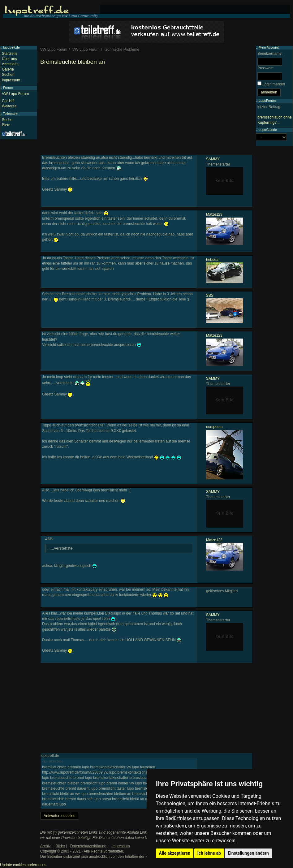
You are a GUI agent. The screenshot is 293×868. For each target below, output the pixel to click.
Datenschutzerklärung (88, 846)
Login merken (274, 84)
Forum (8, 88)
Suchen (8, 75)
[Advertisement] (146, 111)
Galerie (8, 69)
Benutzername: (270, 54)
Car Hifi (8, 101)
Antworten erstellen (60, 816)
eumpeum (214, 427)
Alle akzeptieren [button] (175, 853)
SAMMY (213, 159)
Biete (6, 125)
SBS (210, 296)
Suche (7, 120)
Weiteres (9, 106)
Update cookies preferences (23, 865)
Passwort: (266, 68)
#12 (44, 762)
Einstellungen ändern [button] (248, 853)
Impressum (11, 80)
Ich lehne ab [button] (209, 853)
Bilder (60, 846)
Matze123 (214, 214)
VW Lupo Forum (15, 94)
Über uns (9, 59)
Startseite (10, 54)
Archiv (45, 846)
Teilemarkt (11, 114)
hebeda (212, 260)
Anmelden (10, 64)
